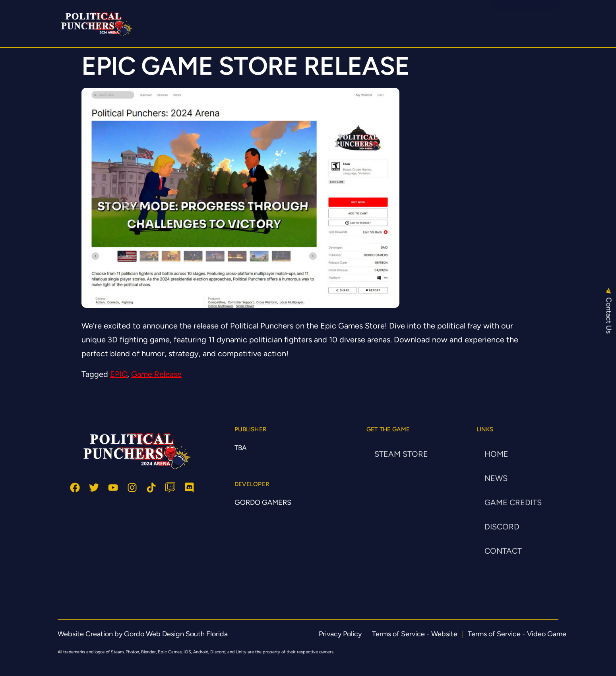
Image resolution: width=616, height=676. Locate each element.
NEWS (496, 478)
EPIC (119, 374)
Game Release (156, 374)
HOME (255, 19)
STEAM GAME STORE (315, 19)
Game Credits (513, 502)
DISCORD (381, 19)
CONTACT (503, 551)
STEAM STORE (401, 454)
